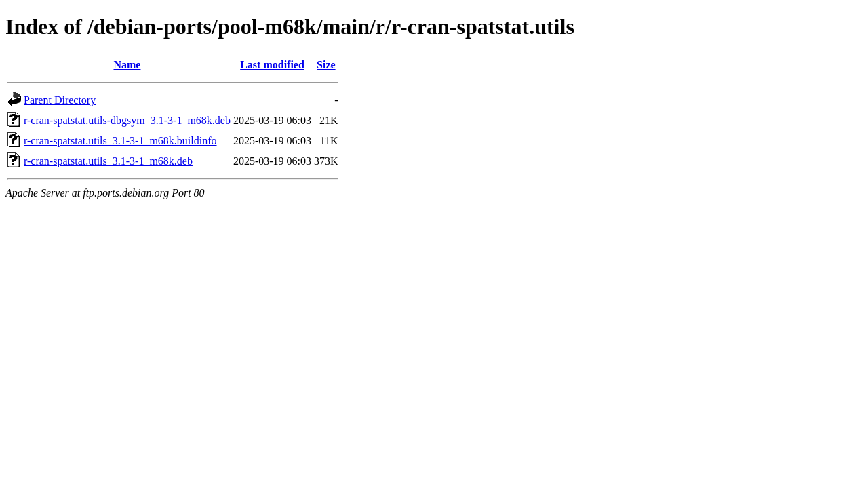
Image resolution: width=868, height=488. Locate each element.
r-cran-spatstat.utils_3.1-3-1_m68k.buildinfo (120, 141)
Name (127, 65)
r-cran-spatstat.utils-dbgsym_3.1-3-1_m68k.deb (127, 120)
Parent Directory (60, 100)
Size (326, 65)
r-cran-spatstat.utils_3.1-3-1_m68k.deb (108, 161)
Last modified (272, 65)
